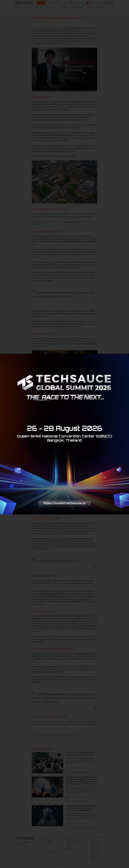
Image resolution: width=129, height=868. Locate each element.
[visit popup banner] (64, 434)
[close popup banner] (127, 356)
